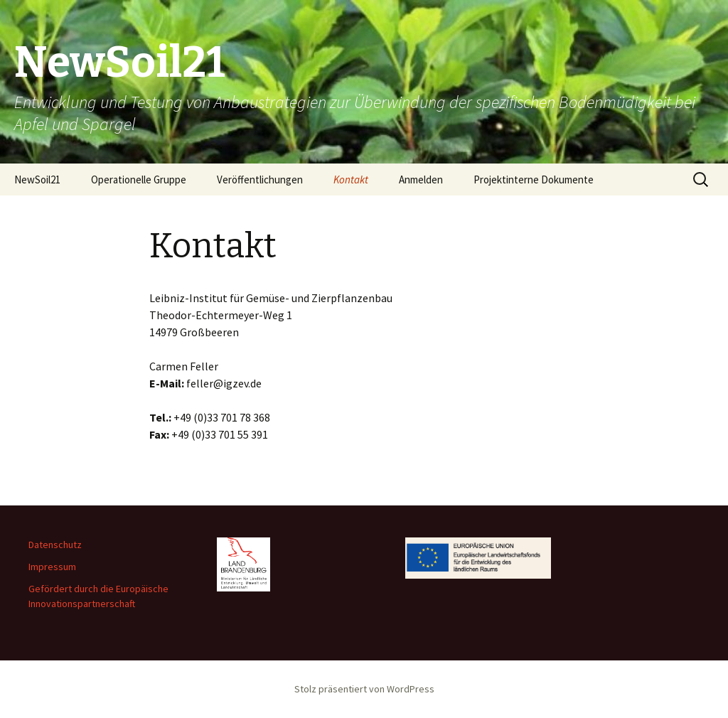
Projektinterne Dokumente (534, 179)
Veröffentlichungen (260, 179)
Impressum (52, 567)
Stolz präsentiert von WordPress (364, 689)
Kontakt (351, 179)
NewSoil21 (37, 179)
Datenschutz (55, 545)
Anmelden (421, 179)
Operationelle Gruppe (139, 179)
